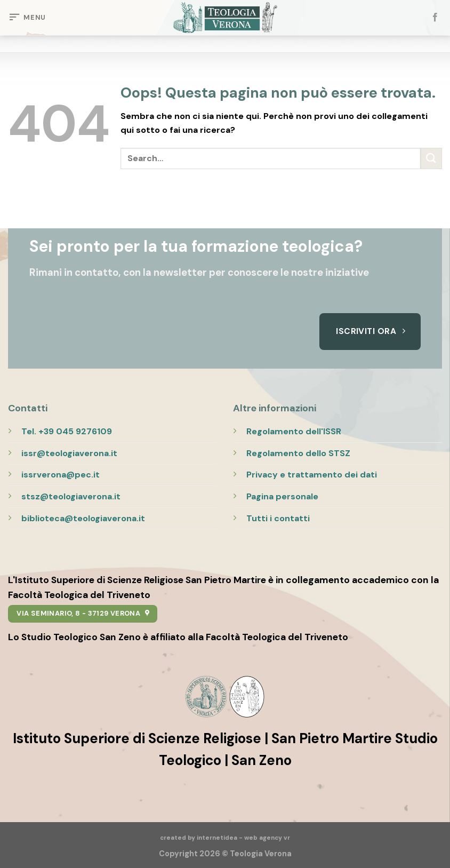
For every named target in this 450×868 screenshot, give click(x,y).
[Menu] (27, 18)
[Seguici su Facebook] (435, 18)
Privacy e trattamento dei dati (312, 475)
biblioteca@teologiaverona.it (83, 518)
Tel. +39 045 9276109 (67, 431)
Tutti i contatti (278, 518)
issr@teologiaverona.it (69, 453)
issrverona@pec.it (61, 475)
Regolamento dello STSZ (298, 453)
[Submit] (431, 158)
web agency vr (267, 838)
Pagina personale (282, 496)
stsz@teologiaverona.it (71, 496)
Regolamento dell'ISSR (294, 431)
